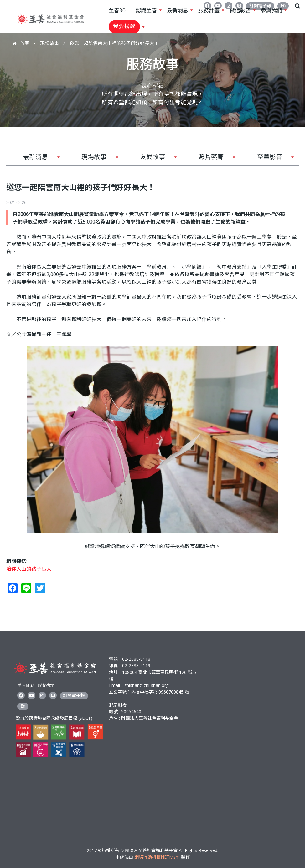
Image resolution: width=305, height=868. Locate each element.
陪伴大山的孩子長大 (29, 569)
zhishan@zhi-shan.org (146, 685)
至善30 (117, 10)
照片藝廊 (209, 159)
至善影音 (267, 159)
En (23, 706)
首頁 (25, 43)
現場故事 (49, 43)
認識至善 (146, 10)
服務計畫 (209, 10)
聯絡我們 (47, 685)
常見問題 (26, 685)
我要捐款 (124, 27)
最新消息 (178, 10)
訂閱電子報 (74, 695)
